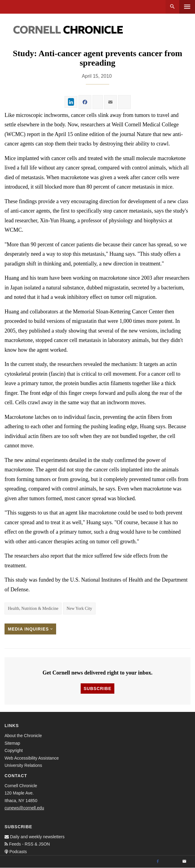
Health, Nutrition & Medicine (33, 608)
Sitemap (12, 743)
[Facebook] (158, 862)
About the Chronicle (23, 736)
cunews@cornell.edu (24, 808)
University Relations (23, 765)
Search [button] (172, 7)
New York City (79, 608)
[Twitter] (171, 862)
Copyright (14, 750)
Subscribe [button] (97, 689)
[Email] (184, 862)
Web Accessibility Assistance (32, 758)
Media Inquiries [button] (30, 629)
